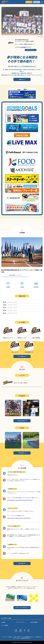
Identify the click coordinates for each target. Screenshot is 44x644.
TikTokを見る (21, 453)
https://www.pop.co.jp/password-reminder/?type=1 (19, 518)
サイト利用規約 (5, 625)
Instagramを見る (21, 421)
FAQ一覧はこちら (22, 563)
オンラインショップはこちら (21, 608)
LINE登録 (23, 47)
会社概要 (3, 622)
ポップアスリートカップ (10, 302)
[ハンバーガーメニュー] (42, 2)
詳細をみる (21, 79)
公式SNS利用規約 (34, 622)
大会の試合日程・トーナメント (15, 275)
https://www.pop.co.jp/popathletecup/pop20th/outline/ (20, 500)
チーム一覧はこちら (22, 356)
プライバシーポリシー (21, 622)
